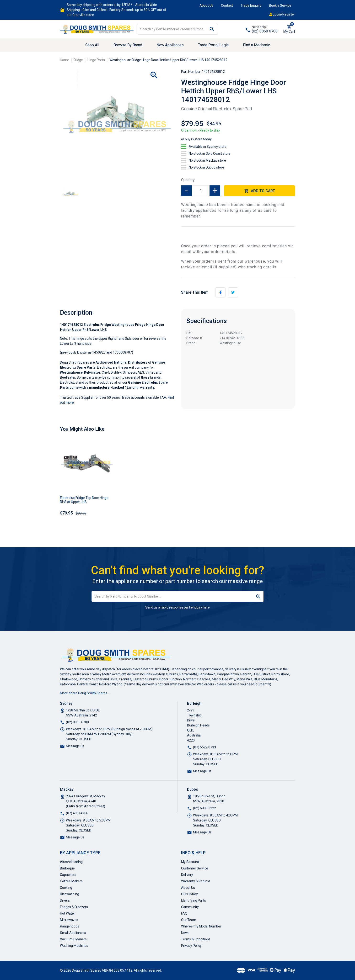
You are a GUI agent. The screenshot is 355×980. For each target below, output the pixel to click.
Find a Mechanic (256, 45)
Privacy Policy (191, 946)
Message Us (75, 746)
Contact (227, 5)
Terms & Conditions (196, 939)
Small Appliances (73, 933)
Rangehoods (70, 926)
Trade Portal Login (213, 45)
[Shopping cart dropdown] (289, 29)
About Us (206, 5)
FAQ (184, 913)
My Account (190, 862)
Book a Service (280, 5)
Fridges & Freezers (74, 907)
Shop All (92, 45)
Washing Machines (74, 946)
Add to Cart (260, 191)
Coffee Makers (71, 881)
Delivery (187, 875)
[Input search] (172, 29)
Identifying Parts (194, 901)
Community (190, 907)
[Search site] (212, 29)
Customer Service (195, 868)
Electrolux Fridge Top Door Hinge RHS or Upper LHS (84, 500)
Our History (189, 894)
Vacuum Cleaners (73, 939)
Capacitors (68, 875)
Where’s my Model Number (201, 926)
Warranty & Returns (196, 881)
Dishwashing (70, 894)
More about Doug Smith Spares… (85, 693)
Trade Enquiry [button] (251, 5)
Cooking (66, 888)
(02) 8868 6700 (265, 31)
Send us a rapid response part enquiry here (177, 607)
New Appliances (170, 45)
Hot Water (67, 913)
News (185, 933)
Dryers (65, 901)
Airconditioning (71, 862)
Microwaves (69, 920)
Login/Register (282, 14)
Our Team (189, 920)
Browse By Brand (128, 45)
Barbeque (67, 868)
